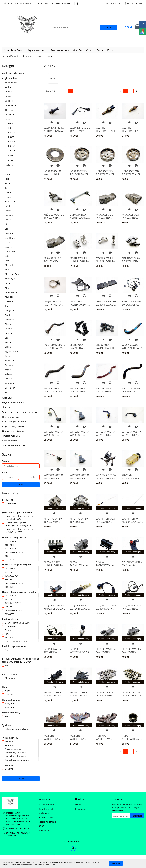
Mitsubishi (11, 292)
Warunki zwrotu (46, 805)
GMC (8, 192)
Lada (7, 229)
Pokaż (21, 779)
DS (7, 170)
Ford (8, 179)
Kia (7, 224)
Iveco (8, 211)
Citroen (9, 114)
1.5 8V (12, 137)
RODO (42, 826)
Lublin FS (10, 251)
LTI (7, 260)
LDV (8, 242)
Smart (9, 356)
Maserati (9, 265)
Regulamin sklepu (37, 50)
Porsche (10, 320)
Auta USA (8, 398)
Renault (10, 329)
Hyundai (10, 202)
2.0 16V (12, 151)
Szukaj (21, 485)
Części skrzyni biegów (14, 421)
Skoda (9, 347)
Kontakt (111, 50)
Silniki (6, 407)
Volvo (8, 379)
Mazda (9, 270)
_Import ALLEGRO (12, 436)
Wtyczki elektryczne (13, 402)
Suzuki (9, 365)
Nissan (9, 301)
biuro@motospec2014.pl (18, 828)
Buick (8, 92)
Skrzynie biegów (11, 417)
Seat (8, 342)
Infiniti (9, 206)
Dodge (9, 165)
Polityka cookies (46, 817)
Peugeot (10, 310)
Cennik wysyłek (46, 809)
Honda (9, 197)
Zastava (9, 383)
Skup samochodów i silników (66, 50)
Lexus (9, 247)
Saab (8, 338)
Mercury (10, 279)
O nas (89, 50)
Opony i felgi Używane (14, 431)
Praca (100, 50)
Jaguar (9, 215)
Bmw (8, 96)
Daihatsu (10, 161)
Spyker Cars (11, 351)
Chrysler (10, 110)
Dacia (8, 119)
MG (7, 283)
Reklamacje (44, 813)
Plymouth (10, 324)
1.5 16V (12, 142)
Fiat (8, 174)
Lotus (8, 256)
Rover (9, 333)
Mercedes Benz (13, 274)
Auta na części (9, 441)
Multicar (10, 297)
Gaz (8, 188)
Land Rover (11, 238)
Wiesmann (11, 388)
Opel (8, 306)
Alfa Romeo (11, 83)
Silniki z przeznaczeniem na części (19, 412)
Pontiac (8, 315)
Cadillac (10, 101)
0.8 (10, 128)
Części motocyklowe (13, 426)
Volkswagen (11, 374)
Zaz (7, 392)
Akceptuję (116, 863)
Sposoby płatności (47, 822)
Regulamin (44, 830)
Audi (8, 87)
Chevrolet (10, 105)
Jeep (8, 220)
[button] (45, 799)
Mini (8, 288)
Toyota (9, 370)
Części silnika (10, 78)
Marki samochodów (13, 73)
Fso (7, 183)
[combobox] (59, 91)
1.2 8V (12, 132)
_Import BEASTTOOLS (14, 445)
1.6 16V (12, 146)
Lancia (9, 233)
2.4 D (11, 155)
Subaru (9, 360)
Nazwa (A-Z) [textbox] (50, 91)
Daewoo (10, 124)
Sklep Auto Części (14, 50)
